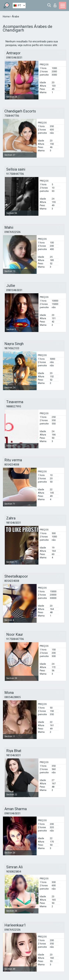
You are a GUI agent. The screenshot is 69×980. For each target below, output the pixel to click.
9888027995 (14, 406)
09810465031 (14, 58)
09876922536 (13, 232)
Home (7, 17)
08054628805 (13, 697)
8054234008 (12, 465)
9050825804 (14, 872)
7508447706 (12, 116)
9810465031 (14, 523)
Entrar (55, 5)
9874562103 (12, 348)
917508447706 (15, 174)
